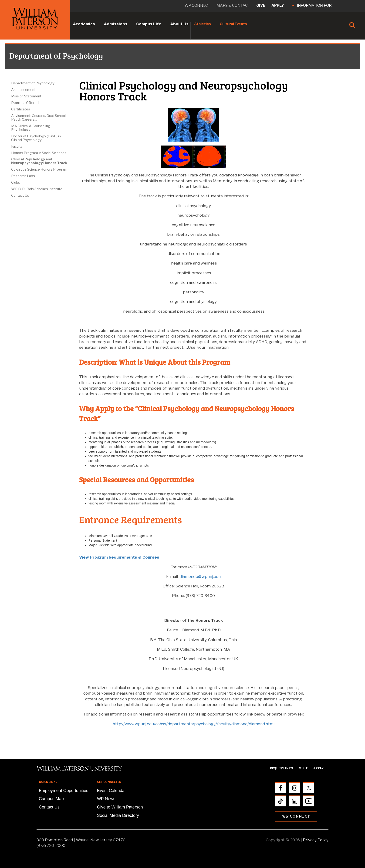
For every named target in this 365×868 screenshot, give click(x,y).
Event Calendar (112, 791)
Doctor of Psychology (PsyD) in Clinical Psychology (36, 138)
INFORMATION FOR (312, 5)
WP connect (198, 5)
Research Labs (23, 176)
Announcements (24, 90)
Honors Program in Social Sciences (39, 153)
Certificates (21, 109)
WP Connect (296, 816)
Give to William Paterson (120, 807)
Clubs (16, 182)
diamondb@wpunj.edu (200, 576)
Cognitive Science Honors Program (39, 169)
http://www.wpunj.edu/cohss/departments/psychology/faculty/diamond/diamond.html (194, 724)
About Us (179, 24)
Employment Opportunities (64, 791)
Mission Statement (26, 96)
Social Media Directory (118, 815)
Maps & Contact (233, 5)
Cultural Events (233, 24)
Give (261, 5)
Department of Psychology (33, 83)
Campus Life (149, 24)
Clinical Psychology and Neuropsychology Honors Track (39, 161)
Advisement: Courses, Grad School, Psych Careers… (39, 118)
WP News (106, 799)
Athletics (203, 24)
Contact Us (20, 195)
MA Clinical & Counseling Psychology (31, 128)
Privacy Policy (316, 840)
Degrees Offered (25, 103)
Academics (84, 24)
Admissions (116, 24)
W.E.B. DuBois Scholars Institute (37, 189)
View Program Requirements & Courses (119, 557)
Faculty (17, 146)
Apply (278, 5)
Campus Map (51, 799)
